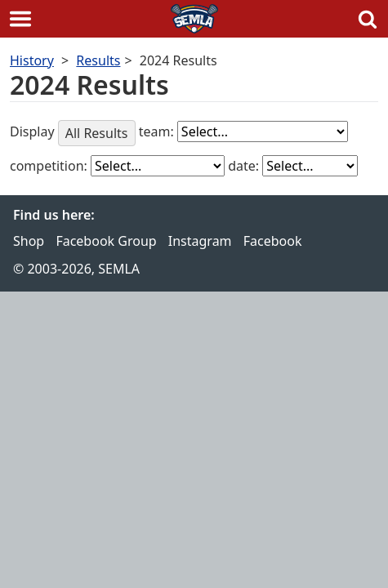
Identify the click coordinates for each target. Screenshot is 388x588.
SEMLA (194, 19)
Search (368, 19)
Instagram (200, 241)
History (32, 60)
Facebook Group (106, 241)
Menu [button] (20, 19)
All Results (97, 133)
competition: (50, 166)
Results (98, 60)
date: (245, 166)
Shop (29, 241)
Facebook (273, 241)
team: (158, 131)
